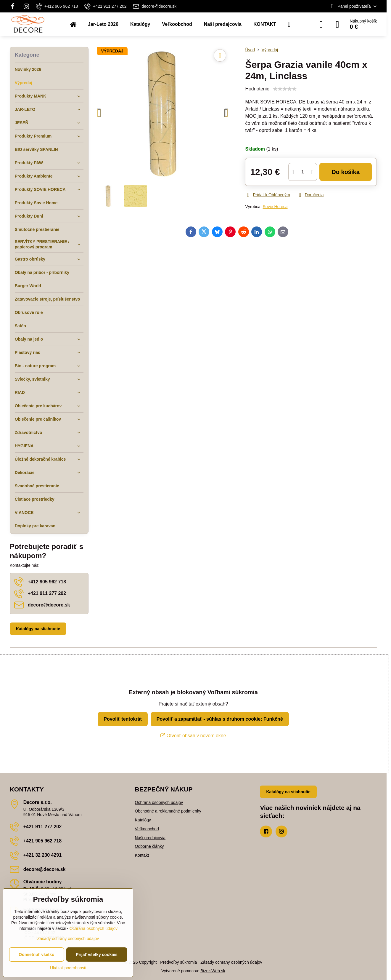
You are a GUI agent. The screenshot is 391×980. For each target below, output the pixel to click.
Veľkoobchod (147, 829)
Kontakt (142, 855)
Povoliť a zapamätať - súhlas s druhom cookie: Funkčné (220, 719)
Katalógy (143, 820)
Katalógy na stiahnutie (38, 629)
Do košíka (346, 172)
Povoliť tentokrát (123, 719)
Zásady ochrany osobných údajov (231, 962)
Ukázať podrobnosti (68, 968)
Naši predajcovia (150, 838)
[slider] (285, 89)
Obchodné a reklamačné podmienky (168, 811)
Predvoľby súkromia (178, 962)
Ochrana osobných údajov (159, 802)
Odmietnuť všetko (36, 955)
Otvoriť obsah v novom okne (193, 736)
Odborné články (149, 846)
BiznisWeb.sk (213, 971)
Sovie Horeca (275, 207)
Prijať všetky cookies (97, 955)
